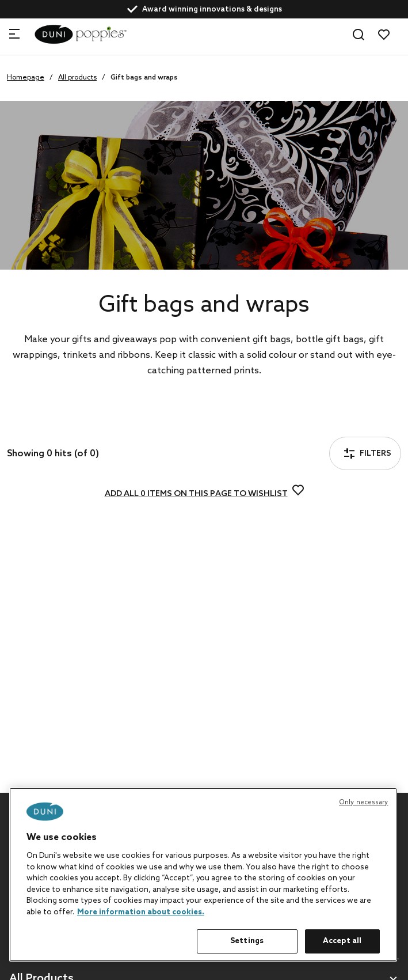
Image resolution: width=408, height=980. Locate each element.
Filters (43, 422)
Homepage (26, 78)
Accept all (342, 941)
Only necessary (364, 803)
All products (77, 78)
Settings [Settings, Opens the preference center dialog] (247, 941)
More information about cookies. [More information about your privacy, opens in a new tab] (141, 912)
